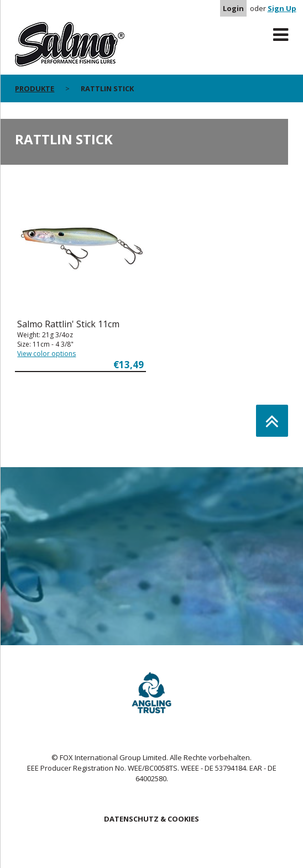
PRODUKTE (35, 88)
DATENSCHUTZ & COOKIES (151, 819)
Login (233, 8)
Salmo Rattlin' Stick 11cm (68, 324)
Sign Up (282, 8)
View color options (46, 354)
